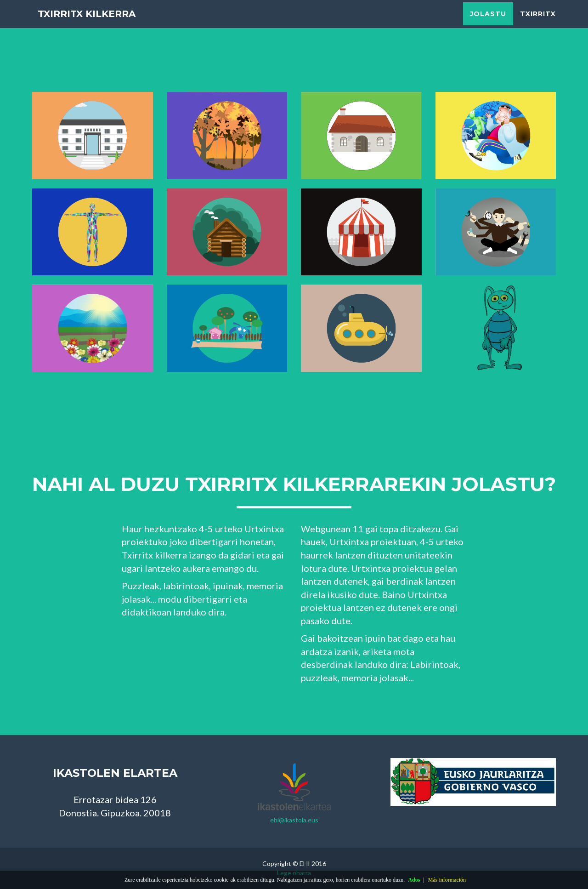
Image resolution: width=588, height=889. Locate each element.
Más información (447, 880)
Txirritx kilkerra (98, 23)
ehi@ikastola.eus (294, 820)
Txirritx (538, 23)
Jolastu (488, 23)
